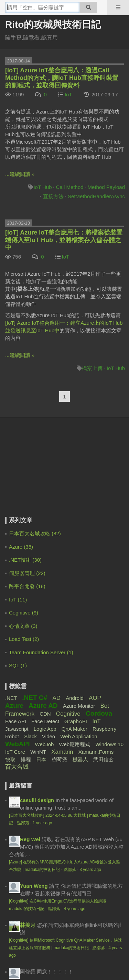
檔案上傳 (92, 368)
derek (27, 826)
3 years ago (90, 642)
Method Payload (106, 187)
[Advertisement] (48, 472)
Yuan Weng (34, 658)
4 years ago (74, 681)
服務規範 (49, 935)
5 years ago (60, 848)
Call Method (70, 187)
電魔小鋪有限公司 (27, 961)
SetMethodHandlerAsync (96, 196)
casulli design (37, 572)
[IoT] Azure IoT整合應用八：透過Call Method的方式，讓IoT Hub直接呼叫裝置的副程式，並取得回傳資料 (62, 78)
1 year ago (42, 595)
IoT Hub (42, 187)
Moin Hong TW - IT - (44, 779)
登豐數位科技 (96, 961)
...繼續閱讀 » (20, 174)
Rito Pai (30, 865)
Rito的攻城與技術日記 (53, 25)
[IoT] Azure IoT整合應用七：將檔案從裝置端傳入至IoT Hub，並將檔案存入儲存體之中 (64, 240)
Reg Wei (30, 612)
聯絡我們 (80, 935)
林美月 (28, 697)
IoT (68, 94)
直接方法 (53, 196)
